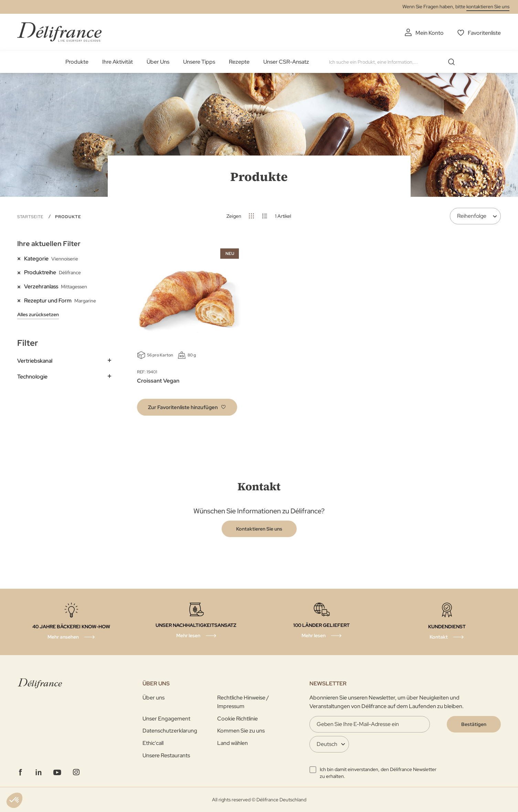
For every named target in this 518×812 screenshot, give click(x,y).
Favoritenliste (484, 33)
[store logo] (59, 32)
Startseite (31, 217)
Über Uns (158, 62)
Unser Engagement (166, 719)
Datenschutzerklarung (170, 731)
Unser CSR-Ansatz (286, 62)
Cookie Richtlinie (237, 719)
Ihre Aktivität (118, 62)
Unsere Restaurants (166, 755)
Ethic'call (153, 743)
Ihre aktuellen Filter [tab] (49, 244)
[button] (187, 407)
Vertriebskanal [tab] (35, 361)
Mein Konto (430, 33)
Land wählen (232, 743)
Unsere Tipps (199, 62)
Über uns (154, 698)
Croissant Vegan (158, 381)
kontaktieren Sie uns (488, 7)
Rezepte (239, 62)
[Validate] (474, 724)
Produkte (77, 62)
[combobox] (394, 62)
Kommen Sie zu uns (241, 731)
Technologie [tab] (32, 377)
